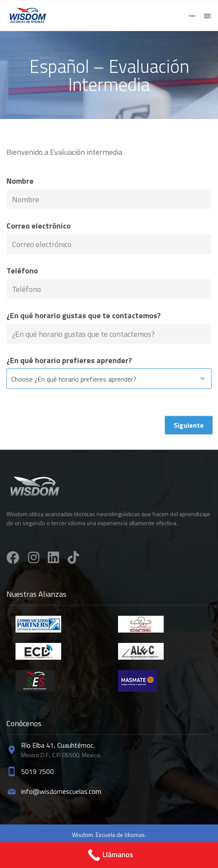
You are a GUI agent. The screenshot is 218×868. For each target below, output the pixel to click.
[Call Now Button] (109, 855)
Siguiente (189, 425)
